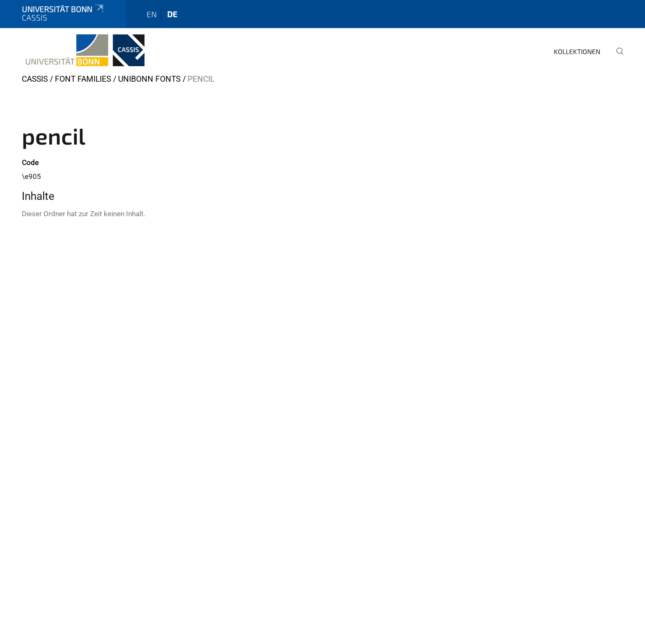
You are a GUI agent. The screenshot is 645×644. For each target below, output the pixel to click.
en (152, 14)
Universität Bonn (63, 9)
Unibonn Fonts (149, 79)
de (172, 14)
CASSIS (35, 79)
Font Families (83, 79)
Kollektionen (577, 51)
